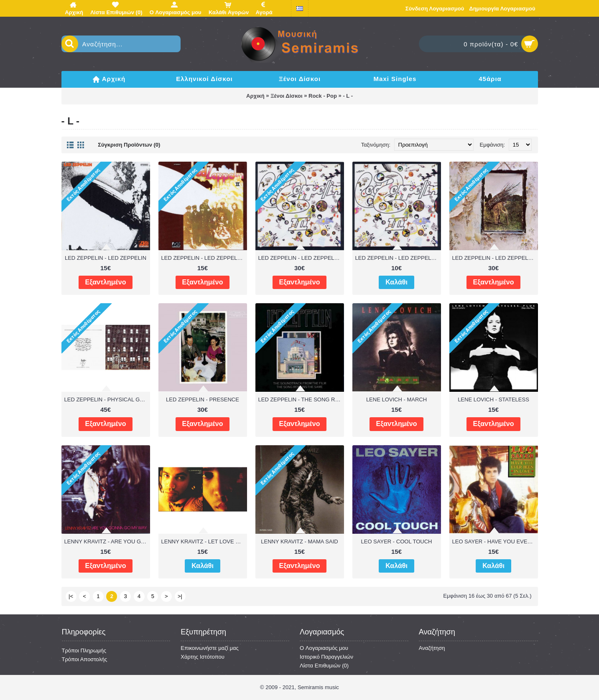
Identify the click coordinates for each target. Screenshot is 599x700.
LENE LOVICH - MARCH (396, 399)
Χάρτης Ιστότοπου (203, 657)
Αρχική (255, 96)
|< (71, 596)
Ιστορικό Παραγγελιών (326, 657)
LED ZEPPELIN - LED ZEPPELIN (106, 258)
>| (180, 596)
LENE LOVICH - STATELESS (493, 399)
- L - (348, 96)
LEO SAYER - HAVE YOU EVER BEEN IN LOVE (495, 541)
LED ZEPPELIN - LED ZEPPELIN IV (495, 258)
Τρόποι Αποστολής (85, 659)
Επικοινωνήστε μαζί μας (209, 648)
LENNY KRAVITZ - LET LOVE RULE (204, 541)
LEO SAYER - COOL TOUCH (396, 541)
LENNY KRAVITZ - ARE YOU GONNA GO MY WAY (107, 541)
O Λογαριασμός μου (324, 648)
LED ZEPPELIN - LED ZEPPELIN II (204, 258)
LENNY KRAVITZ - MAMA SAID (299, 541)
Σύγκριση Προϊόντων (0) (129, 145)
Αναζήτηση (432, 648)
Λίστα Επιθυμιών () (324, 666)
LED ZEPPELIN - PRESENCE (203, 399)
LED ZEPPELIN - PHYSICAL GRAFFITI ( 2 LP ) (107, 399)
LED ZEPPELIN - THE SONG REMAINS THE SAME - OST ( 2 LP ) (301, 399)
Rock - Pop (323, 96)
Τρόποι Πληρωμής (84, 651)
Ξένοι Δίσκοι (286, 96)
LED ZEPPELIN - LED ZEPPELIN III (301, 258)
